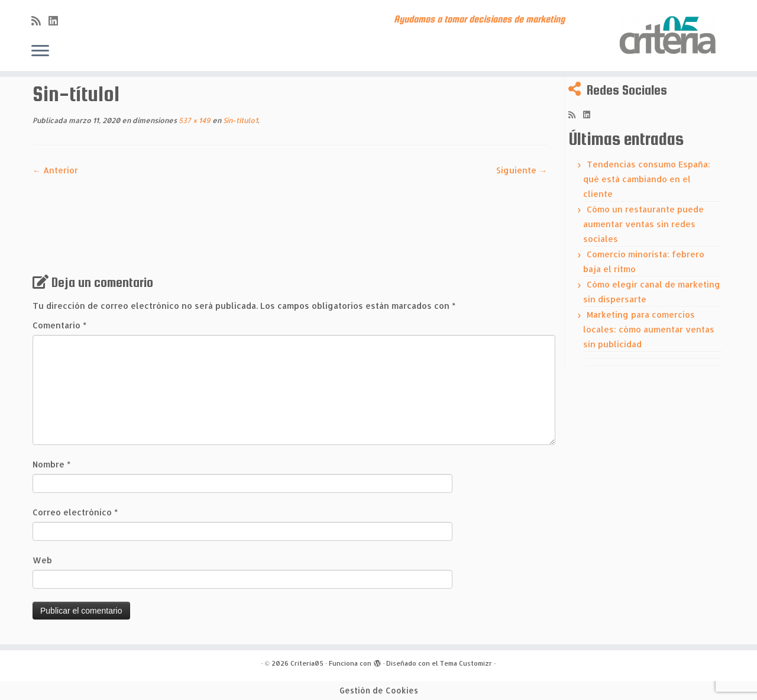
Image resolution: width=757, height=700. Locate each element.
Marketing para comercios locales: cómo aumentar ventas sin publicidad (649, 329)
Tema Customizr (466, 663)
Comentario (59, 325)
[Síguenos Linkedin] (57, 20)
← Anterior (55, 170)
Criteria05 (307, 663)
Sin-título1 (240, 120)
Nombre (51, 464)
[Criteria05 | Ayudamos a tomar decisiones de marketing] (670, 36)
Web (42, 560)
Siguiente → (522, 170)
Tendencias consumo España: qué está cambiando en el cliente (647, 179)
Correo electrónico (75, 512)
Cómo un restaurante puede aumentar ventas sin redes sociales (643, 224)
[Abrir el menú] (40, 51)
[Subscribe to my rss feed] (40, 20)
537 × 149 (194, 120)
